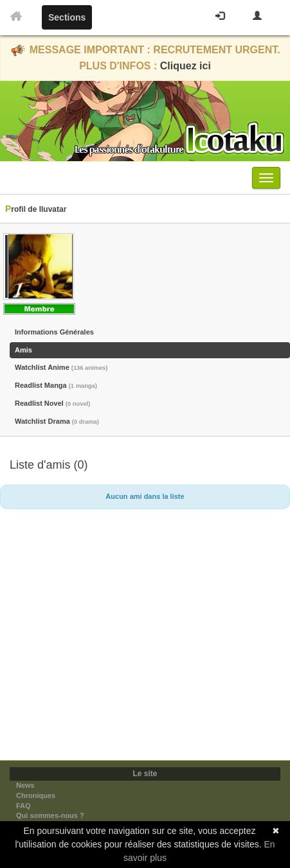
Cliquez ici (186, 66)
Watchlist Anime (61, 367)
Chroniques (36, 795)
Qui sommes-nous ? (50, 815)
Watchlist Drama (57, 421)
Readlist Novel (52, 403)
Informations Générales (54, 332)
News (25, 785)
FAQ (23, 806)
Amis (23, 350)
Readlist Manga (56, 385)
